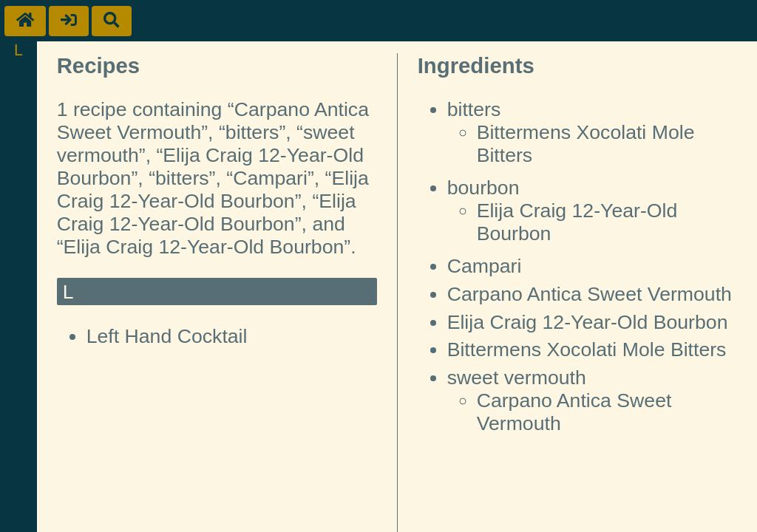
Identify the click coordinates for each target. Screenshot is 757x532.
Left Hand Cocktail (167, 336)
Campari (485, 266)
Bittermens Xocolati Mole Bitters (587, 349)
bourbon (483, 188)
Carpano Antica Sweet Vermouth (590, 294)
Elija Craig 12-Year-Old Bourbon (588, 322)
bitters (474, 109)
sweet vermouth (517, 378)
